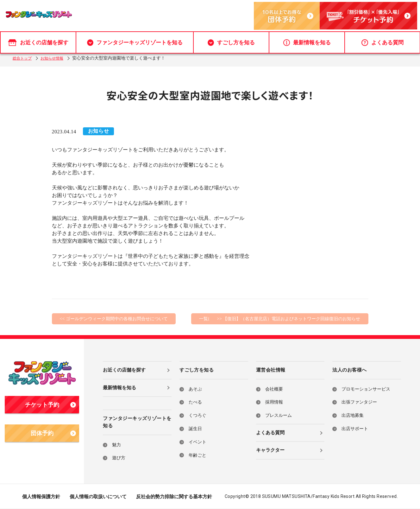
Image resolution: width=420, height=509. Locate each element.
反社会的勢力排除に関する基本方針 (174, 497)
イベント (197, 442)
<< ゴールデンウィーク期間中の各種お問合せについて (114, 319)
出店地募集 (353, 415)
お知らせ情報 (57, 58)
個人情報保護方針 (41, 497)
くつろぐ (197, 415)
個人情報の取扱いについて (98, 497)
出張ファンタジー (359, 402)
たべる (195, 402)
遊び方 (119, 458)
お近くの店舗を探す (38, 39)
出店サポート (355, 429)
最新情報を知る (307, 39)
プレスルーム (279, 415)
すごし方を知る (231, 39)
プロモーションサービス (366, 389)
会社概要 (274, 389)
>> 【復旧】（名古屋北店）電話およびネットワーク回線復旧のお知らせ (288, 319)
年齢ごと (197, 455)
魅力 (116, 445)
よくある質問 (382, 39)
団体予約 (53, 433)
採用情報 (274, 402)
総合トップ (24, 58)
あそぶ (195, 389)
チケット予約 (51, 405)
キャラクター (270, 450)
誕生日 (195, 429)
